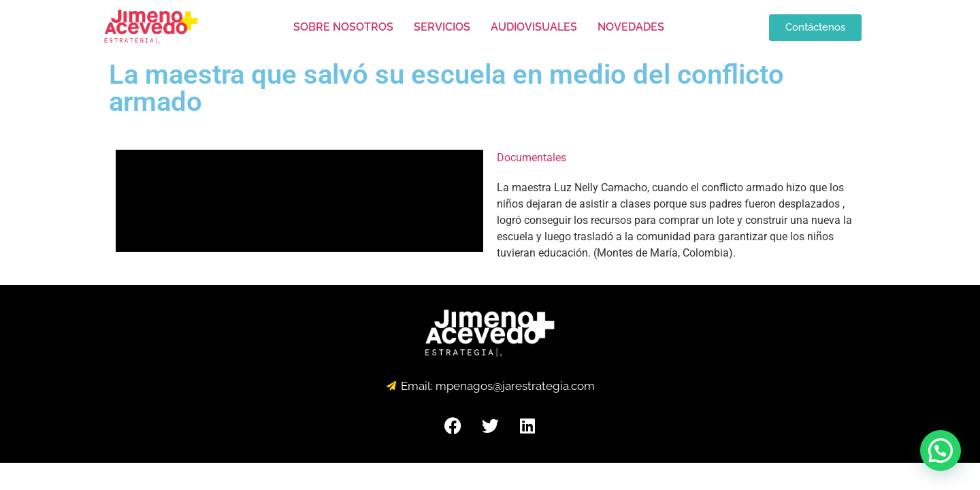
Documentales (532, 158)
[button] (941, 451)
